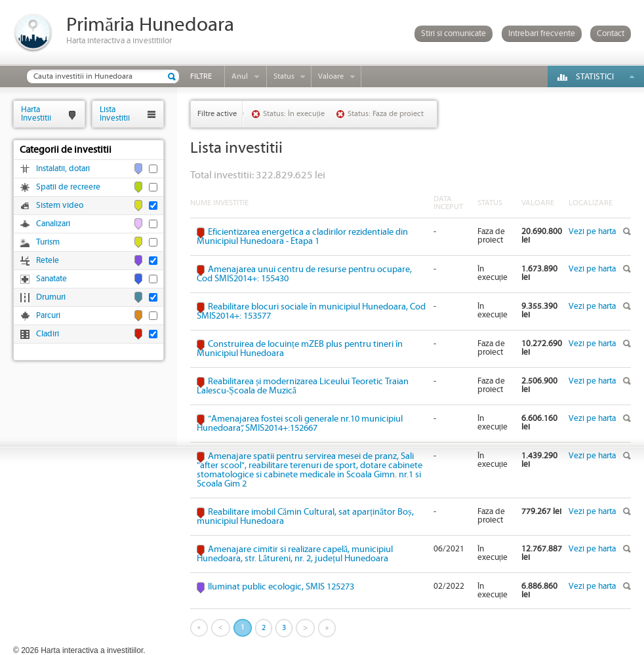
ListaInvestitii (115, 114)
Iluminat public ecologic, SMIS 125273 (281, 587)
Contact (611, 34)
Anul (240, 76)
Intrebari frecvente (542, 34)
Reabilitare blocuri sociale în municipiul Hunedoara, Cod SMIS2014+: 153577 (311, 311)
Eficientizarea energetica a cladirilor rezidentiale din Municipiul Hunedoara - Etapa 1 (302, 237)
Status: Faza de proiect (386, 114)
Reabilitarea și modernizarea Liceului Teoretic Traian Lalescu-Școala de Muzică (303, 386)
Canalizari (53, 224)
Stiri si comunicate (453, 34)
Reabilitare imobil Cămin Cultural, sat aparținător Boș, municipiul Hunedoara (305, 517)
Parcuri (48, 316)
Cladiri (48, 334)
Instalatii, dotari (63, 169)
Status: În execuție (294, 114)
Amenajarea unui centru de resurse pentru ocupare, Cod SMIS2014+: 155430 (304, 274)
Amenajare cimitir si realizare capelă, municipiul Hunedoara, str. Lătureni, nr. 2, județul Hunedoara (295, 554)
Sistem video (60, 206)
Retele (48, 261)
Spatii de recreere (68, 187)
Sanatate (51, 279)
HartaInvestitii (36, 114)
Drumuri (51, 297)
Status (284, 76)
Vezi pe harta (592, 232)
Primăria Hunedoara (150, 25)
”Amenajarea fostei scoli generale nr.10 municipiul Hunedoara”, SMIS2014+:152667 (300, 424)
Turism (48, 242)
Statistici (595, 77)
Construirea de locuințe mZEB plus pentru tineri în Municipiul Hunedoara (300, 349)
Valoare (331, 76)
